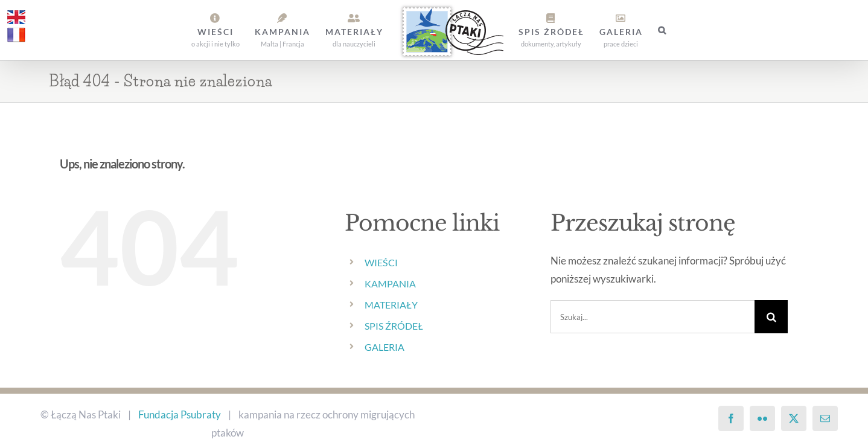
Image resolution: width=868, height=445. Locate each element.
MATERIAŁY (391, 305)
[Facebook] (731, 418)
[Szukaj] (771, 317)
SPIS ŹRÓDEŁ (394, 326)
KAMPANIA (390, 283)
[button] (662, 30)
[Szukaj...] (653, 317)
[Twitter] (794, 418)
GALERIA (385, 347)
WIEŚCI (381, 262)
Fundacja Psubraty (180, 415)
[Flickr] (762, 418)
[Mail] (825, 418)
